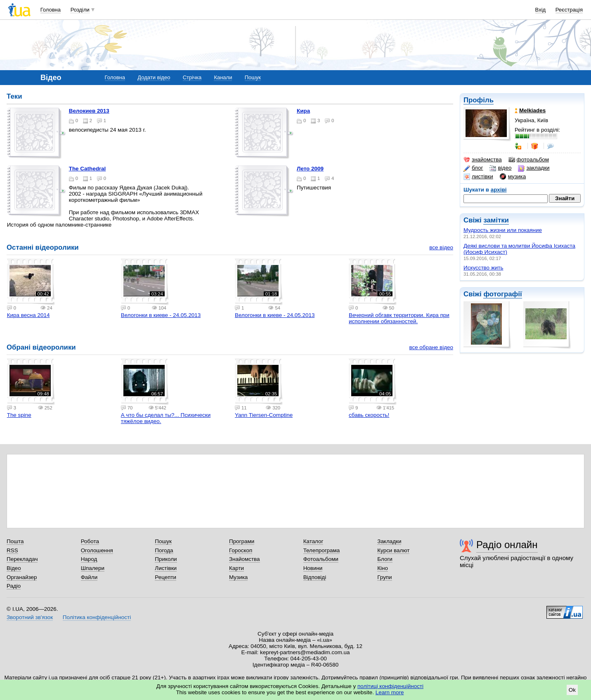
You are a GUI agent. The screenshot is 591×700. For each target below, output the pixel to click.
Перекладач (22, 559)
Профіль (479, 100)
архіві (499, 190)
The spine (19, 415)
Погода (164, 550)
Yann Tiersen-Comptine (264, 415)
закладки (534, 168)
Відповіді (315, 577)
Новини (313, 568)
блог (473, 168)
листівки (478, 177)
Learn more (390, 692)
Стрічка (192, 77)
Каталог (313, 541)
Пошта (15, 541)
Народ (89, 559)
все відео (441, 247)
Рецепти (165, 577)
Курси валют (393, 550)
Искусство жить (483, 268)
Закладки (389, 541)
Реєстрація (569, 10)
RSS (12, 550)
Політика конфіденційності (97, 617)
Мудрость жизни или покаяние (503, 230)
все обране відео (431, 347)
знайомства (483, 160)
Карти (236, 568)
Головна (51, 10)
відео (500, 168)
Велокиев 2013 (89, 111)
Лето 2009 (310, 169)
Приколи (166, 559)
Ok (572, 690)
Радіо (14, 586)
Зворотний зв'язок (30, 617)
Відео (14, 568)
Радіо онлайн (507, 545)
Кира (303, 111)
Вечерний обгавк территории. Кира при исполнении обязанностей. (399, 318)
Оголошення (97, 550)
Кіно (383, 568)
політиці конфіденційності (390, 686)
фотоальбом (529, 160)
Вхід (541, 10)
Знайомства (245, 559)
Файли (89, 577)
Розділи (80, 10)
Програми (242, 541)
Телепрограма (322, 550)
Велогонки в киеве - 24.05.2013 (161, 315)
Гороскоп (241, 550)
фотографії (502, 294)
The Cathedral (87, 169)
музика (513, 177)
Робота (90, 541)
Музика (238, 577)
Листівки (166, 568)
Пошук (253, 77)
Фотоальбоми (321, 559)
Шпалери (93, 568)
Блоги (385, 559)
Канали (223, 77)
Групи (384, 577)
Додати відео (154, 77)
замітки (496, 220)
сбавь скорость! (369, 415)
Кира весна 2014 (28, 315)
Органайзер (22, 577)
